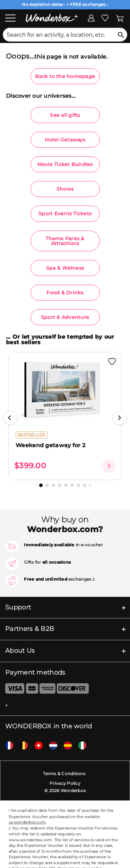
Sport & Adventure (65, 317)
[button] (10, 418)
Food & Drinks (65, 293)
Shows (65, 189)
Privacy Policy (65, 783)
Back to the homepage (65, 76)
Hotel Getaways (65, 140)
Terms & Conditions (64, 774)
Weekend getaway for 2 (50, 445)
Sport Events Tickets (65, 214)
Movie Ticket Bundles (65, 164)
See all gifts (65, 115)
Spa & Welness (65, 268)
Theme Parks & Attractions (65, 241)
